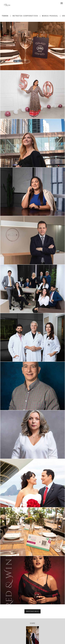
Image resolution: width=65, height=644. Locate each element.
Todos (5, 16)
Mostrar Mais (33, 611)
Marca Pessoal (50, 16)
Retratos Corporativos (25, 16)
